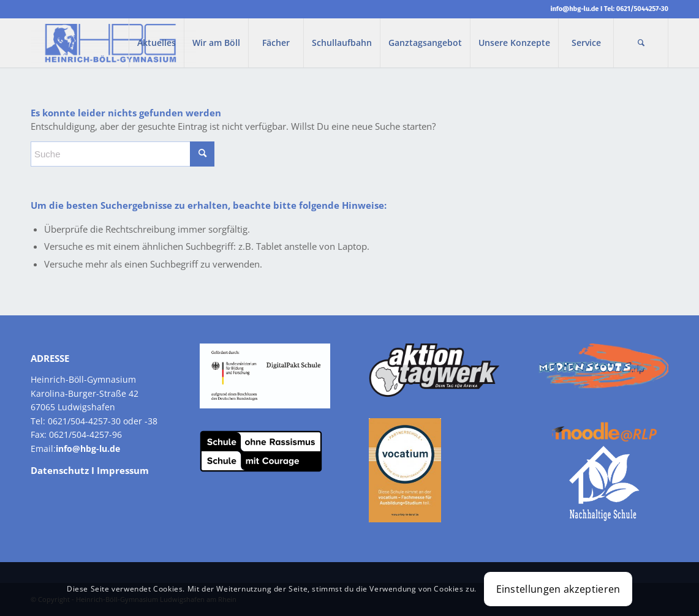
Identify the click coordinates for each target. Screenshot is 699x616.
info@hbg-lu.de (574, 9)
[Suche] (641, 43)
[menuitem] (156, 43)
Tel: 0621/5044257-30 (636, 9)
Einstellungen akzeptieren (558, 589)
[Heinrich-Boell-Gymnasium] (113, 43)
